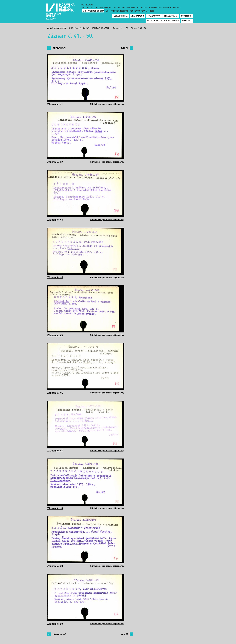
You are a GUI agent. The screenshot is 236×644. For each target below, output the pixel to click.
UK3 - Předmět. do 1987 (93, 11)
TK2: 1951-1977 (155, 8)
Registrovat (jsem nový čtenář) (163, 21)
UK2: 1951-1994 (101, 8)
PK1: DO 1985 (115, 8)
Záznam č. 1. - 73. (121, 28)
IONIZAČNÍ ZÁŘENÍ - (102, 28)
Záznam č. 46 (55, 393)
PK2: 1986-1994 (128, 8)
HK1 (179, 8)
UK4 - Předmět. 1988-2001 (117, 11)
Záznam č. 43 (55, 220)
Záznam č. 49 (55, 566)
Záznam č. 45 (55, 335)
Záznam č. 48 (55, 508)
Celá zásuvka (171, 16)
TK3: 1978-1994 (169, 8)
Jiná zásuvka (154, 16)
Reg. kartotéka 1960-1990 (142, 11)
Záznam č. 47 (55, 451)
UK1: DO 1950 (88, 8)
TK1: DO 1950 (142, 8)
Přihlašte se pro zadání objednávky (107, 104)
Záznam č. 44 (55, 277)
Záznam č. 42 (55, 162)
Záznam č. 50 (55, 624)
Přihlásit (187, 21)
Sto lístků (186, 16)
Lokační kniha (121, 16)
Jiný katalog (138, 16)
